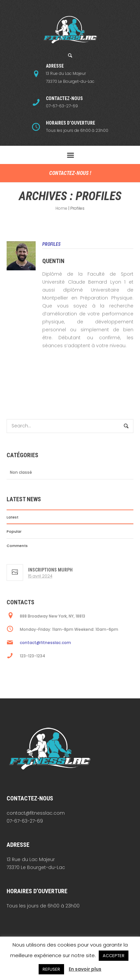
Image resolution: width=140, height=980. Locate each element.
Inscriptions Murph (50, 570)
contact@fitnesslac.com (45, 643)
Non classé (21, 472)
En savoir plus (85, 969)
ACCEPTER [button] (114, 956)
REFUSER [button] (51, 969)
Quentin (53, 261)
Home (61, 208)
